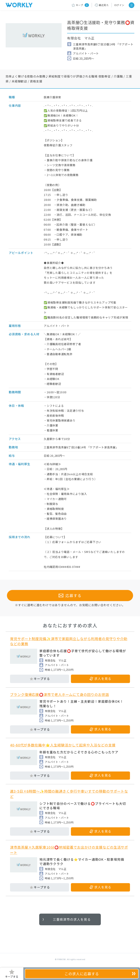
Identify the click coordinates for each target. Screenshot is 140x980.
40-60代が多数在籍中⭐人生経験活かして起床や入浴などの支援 (63, 745)
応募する (70, 595)
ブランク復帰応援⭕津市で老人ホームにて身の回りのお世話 (60, 695)
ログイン (119, 5)
